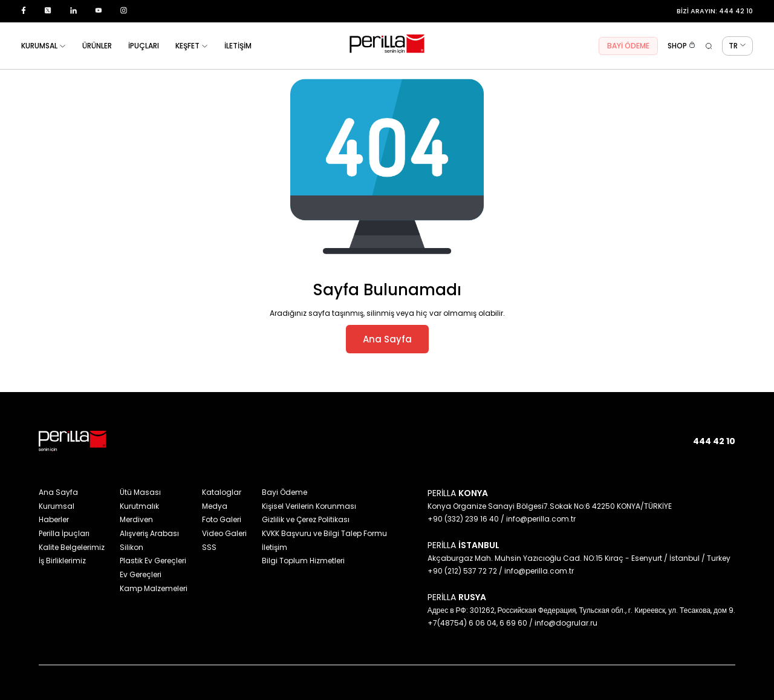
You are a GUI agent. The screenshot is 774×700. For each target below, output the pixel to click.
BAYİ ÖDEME (628, 46)
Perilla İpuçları (64, 533)
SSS (209, 547)
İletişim (275, 547)
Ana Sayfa (387, 339)
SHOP (681, 46)
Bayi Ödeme (285, 492)
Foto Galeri (222, 519)
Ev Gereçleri (141, 574)
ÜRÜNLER (97, 46)
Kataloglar (222, 492)
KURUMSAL (44, 46)
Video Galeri (224, 533)
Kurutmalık (139, 506)
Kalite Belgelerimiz (72, 547)
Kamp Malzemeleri (154, 588)
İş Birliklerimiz (62, 561)
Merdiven (136, 519)
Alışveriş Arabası (149, 533)
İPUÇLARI (144, 46)
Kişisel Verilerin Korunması (309, 506)
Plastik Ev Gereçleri (153, 561)
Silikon (132, 547)
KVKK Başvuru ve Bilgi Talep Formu (324, 533)
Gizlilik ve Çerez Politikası (306, 519)
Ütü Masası (140, 492)
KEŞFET (192, 46)
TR (737, 46)
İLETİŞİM (238, 46)
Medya (215, 506)
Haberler (54, 519)
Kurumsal (57, 506)
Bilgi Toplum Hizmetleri (303, 561)
